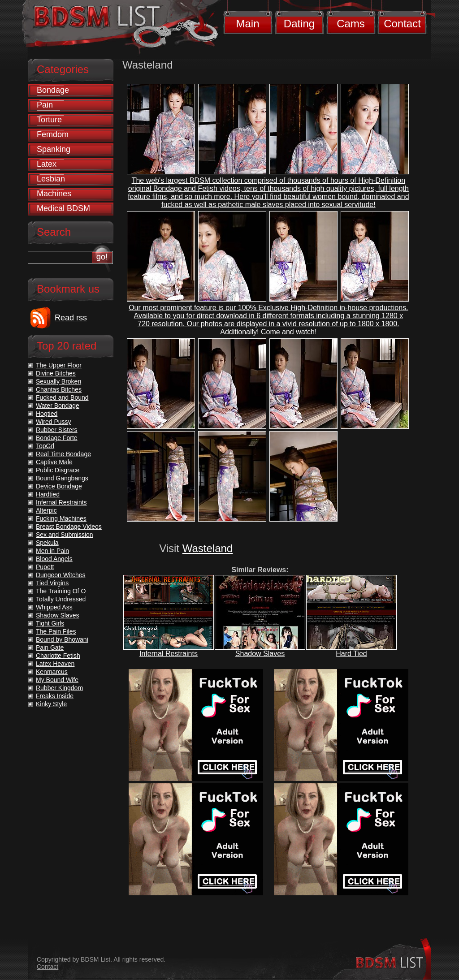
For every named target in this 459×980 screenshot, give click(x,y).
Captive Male (54, 462)
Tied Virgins (52, 583)
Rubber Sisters (57, 430)
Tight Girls (50, 623)
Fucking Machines (61, 518)
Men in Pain (52, 551)
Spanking (54, 149)
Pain (45, 105)
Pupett (45, 567)
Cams (351, 24)
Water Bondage (58, 406)
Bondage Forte (57, 438)
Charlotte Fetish (58, 656)
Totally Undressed (61, 599)
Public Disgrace (58, 470)
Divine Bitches (56, 373)
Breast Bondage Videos (69, 527)
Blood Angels (54, 559)
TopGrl (45, 446)
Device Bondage (59, 486)
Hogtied (47, 414)
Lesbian (51, 179)
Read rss (71, 318)
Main (247, 24)
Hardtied (48, 494)
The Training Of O (61, 591)
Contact (402, 24)
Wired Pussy (54, 422)
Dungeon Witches (61, 575)
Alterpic (46, 510)
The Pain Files (56, 631)
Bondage (53, 90)
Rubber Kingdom (59, 688)
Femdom (53, 134)
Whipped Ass (54, 607)
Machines (54, 194)
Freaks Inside (55, 696)
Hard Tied (351, 654)
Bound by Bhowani (62, 639)
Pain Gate (50, 648)
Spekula (47, 543)
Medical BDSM (63, 208)
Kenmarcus (52, 672)
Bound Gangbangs (62, 478)
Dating (299, 24)
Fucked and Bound (62, 397)
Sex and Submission (65, 535)
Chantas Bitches (59, 389)
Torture (49, 120)
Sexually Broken (58, 381)
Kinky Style (51, 704)
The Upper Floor (59, 365)
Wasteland (208, 548)
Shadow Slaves (260, 654)
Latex (47, 164)
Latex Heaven (55, 664)
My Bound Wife (57, 680)
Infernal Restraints (169, 654)
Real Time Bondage (63, 454)
